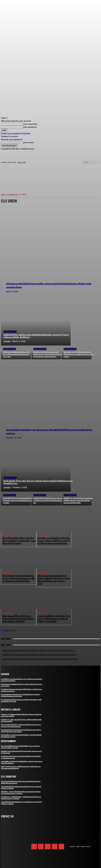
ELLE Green (10, 332)
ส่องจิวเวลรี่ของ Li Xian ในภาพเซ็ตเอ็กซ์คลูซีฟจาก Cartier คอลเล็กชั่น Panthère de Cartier (21, 728)
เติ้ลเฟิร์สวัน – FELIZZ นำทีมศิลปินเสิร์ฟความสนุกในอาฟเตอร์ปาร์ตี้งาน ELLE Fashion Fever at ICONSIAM (21, 785)
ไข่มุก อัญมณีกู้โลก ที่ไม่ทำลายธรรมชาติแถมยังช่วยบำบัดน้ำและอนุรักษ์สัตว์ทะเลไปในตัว (18, 613)
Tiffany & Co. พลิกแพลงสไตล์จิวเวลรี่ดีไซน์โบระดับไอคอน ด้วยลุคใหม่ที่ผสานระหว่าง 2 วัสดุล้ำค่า (22, 708)
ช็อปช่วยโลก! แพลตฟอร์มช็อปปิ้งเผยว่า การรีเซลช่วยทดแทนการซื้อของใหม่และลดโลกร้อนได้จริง (18, 577)
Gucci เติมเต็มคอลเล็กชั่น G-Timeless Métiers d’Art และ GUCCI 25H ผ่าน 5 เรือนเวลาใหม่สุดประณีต (20, 718)
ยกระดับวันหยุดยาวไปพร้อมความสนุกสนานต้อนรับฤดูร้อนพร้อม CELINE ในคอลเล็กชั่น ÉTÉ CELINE (21, 693)
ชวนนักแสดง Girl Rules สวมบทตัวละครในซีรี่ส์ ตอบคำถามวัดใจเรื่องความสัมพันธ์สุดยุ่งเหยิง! (21, 750)
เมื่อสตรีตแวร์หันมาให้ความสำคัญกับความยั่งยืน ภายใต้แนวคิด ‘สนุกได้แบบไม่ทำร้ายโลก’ (18, 540)
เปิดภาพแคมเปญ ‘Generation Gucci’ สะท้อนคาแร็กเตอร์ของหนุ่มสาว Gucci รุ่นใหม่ (21, 677)
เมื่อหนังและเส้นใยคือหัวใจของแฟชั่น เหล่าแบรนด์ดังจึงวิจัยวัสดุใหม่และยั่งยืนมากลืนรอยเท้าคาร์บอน (21, 775)
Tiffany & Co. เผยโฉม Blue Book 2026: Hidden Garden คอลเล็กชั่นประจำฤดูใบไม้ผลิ (21, 713)
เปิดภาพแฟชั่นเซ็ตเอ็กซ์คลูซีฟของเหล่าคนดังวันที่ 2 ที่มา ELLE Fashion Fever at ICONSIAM (19, 780)
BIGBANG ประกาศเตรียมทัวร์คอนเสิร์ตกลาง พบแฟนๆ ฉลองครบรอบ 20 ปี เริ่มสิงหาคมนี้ (21, 744)
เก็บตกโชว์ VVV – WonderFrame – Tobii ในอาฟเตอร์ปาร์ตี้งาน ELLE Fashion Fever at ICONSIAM (21, 790)
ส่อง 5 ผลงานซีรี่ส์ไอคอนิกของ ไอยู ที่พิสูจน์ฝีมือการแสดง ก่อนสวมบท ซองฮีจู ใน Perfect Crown (21, 739)
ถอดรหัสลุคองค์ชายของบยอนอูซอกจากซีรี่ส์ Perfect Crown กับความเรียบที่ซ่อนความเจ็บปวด (21, 683)
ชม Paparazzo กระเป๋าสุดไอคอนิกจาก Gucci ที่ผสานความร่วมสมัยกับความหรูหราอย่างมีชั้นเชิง (21, 672)
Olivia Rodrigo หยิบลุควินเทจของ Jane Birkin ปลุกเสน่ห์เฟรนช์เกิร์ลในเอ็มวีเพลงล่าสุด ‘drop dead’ (21, 688)
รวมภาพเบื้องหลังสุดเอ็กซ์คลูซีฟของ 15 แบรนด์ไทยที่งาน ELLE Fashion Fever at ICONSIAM (20, 795)
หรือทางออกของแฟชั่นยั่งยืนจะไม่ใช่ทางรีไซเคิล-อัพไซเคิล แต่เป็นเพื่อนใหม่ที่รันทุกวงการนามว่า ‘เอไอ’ (53, 577)
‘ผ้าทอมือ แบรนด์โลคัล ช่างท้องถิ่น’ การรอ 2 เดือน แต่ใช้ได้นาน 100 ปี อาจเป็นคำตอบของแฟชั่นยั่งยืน (53, 540)
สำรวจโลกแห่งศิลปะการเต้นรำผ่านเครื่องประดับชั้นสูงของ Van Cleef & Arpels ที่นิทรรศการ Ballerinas (20, 723)
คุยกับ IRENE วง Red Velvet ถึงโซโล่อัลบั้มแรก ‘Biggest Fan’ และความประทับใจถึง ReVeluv (21, 755)
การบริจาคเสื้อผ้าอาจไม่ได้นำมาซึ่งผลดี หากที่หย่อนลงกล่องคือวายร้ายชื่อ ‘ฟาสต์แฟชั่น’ (53, 613)
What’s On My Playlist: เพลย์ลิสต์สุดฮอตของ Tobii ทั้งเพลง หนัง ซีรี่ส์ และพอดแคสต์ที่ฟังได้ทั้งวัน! (21, 760)
